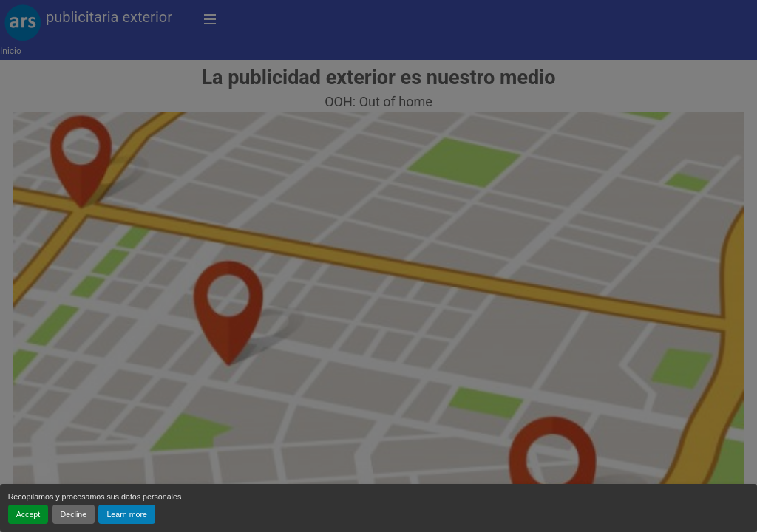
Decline (74, 514)
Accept (28, 514)
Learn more (127, 514)
